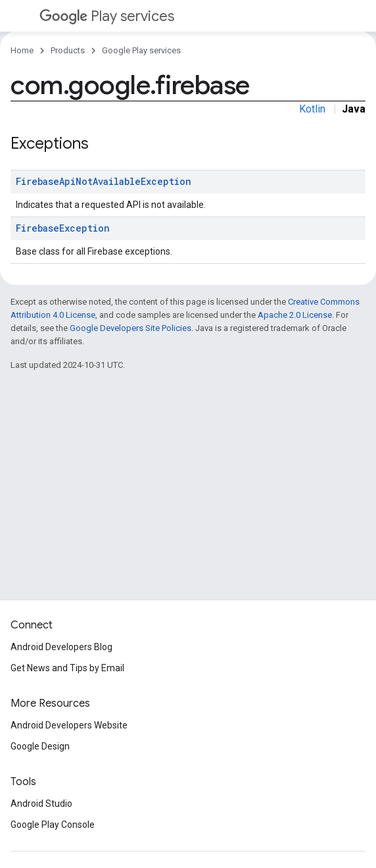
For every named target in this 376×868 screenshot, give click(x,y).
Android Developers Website (69, 725)
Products (68, 50)
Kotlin (312, 109)
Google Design (40, 746)
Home (22, 50)
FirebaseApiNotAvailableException (104, 181)
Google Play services (141, 50)
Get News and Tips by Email (67, 668)
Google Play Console (53, 825)
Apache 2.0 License (295, 315)
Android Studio (41, 804)
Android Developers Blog (61, 647)
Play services (107, 16)
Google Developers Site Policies (130, 328)
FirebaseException (63, 228)
